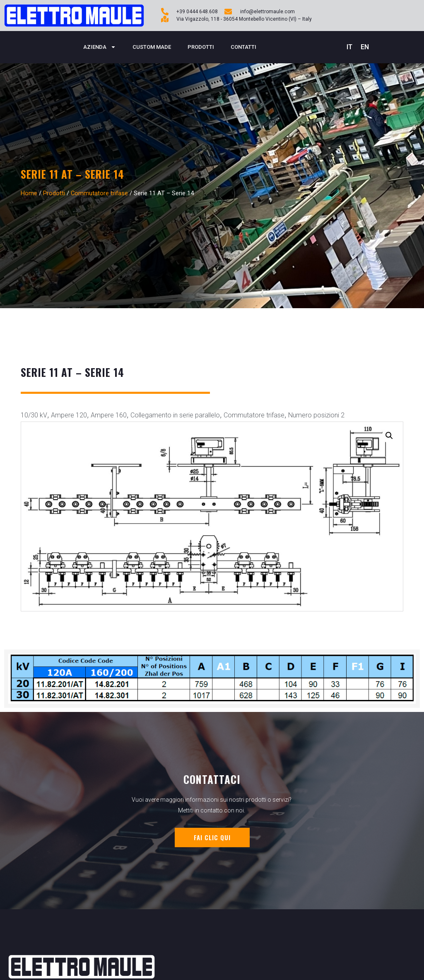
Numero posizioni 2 (316, 415)
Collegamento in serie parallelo (175, 415)
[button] (389, 436)
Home (29, 193)
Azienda (100, 47)
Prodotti (201, 47)
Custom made (152, 47)
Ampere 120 (69, 415)
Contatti (243, 47)
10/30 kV (34, 415)
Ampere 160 (109, 415)
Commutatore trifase (99, 193)
